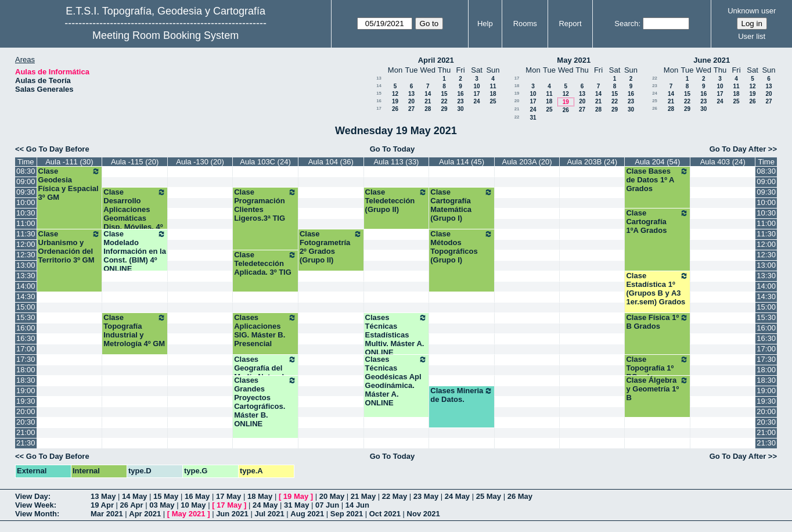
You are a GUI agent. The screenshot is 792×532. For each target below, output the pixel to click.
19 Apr (102, 505)
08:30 (26, 171)
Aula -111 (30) (69, 162)
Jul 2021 (269, 514)
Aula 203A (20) (527, 162)
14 (379, 86)
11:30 (26, 234)
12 (395, 94)
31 (533, 118)
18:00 (26, 370)
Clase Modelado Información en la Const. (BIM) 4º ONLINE (135, 251)
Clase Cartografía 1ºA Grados (657, 222)
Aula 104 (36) (331, 162)
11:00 (26, 223)
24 (476, 101)
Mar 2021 (107, 514)
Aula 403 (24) (723, 162)
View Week (35, 505)
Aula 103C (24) (265, 162)
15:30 (26, 317)
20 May (332, 496)
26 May (520, 496)
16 (460, 94)
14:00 (26, 286)
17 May (228, 496)
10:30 (26, 213)
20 (411, 101)
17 (476, 94)
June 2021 (712, 60)
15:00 (26, 307)
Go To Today (393, 149)
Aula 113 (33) (396, 162)
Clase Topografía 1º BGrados (657, 368)
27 (411, 109)
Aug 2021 (307, 514)
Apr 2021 (145, 514)
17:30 (26, 359)
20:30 (26, 422)
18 (493, 94)
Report (570, 24)
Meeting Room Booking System (165, 35)
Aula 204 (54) (657, 162)
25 (493, 101)
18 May (260, 496)
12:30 (26, 255)
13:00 (26, 265)
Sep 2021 (347, 514)
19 (395, 101)
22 (444, 101)
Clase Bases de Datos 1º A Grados (657, 180)
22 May (395, 496)
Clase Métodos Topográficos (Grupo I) (462, 247)
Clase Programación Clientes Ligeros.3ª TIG (265, 205)
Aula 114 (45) (462, 162)
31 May (296, 505)
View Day (32, 496)
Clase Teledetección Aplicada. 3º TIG (265, 263)
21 (428, 101)
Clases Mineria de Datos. (462, 395)
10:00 (26, 202)
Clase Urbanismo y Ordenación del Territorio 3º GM (70, 247)
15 (379, 93)
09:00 (26, 181)
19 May (296, 496)
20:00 (26, 411)
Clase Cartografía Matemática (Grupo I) (462, 205)
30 (460, 109)
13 (379, 78)
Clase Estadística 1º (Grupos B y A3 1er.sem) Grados (657, 289)
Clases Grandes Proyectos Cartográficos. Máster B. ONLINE (265, 402)
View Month (36, 514)
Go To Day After (738, 149)
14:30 (26, 296)
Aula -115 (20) (135, 162)
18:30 (26, 380)
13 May (103, 496)
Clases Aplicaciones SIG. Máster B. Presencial (265, 330)
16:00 (26, 328)
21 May (363, 496)
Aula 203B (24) (592, 162)
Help (485, 24)
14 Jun (357, 505)
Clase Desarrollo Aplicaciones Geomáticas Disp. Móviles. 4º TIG (135, 214)
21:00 (26, 432)
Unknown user (752, 11)
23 (460, 101)
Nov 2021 (424, 514)
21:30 (26, 443)
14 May (134, 496)
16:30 (26, 338)
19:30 (26, 401)
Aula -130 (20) (200, 162)
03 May (162, 505)
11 (493, 86)
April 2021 (436, 60)
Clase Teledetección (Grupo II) (397, 201)
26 (395, 109)
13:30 (26, 276)
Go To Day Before (58, 149)
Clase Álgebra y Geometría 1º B (657, 389)
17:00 (26, 349)
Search (626, 24)
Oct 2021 (385, 514)
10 (476, 86)
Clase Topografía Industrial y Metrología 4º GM (135, 330)
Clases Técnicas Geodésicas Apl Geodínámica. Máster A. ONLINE (397, 381)
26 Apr (132, 505)
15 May (166, 496)
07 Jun (327, 505)
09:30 (26, 192)
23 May (426, 496)
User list (752, 36)
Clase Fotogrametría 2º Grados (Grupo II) (331, 247)
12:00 (26, 244)
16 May (197, 496)
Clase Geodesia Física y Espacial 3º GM (70, 184)
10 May (193, 505)
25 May (489, 496)
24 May (457, 496)
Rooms (525, 24)
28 (428, 109)
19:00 (26, 391)
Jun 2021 (232, 514)
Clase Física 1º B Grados (657, 322)
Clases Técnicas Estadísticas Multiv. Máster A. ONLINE (397, 335)
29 (444, 109)
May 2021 (574, 60)
